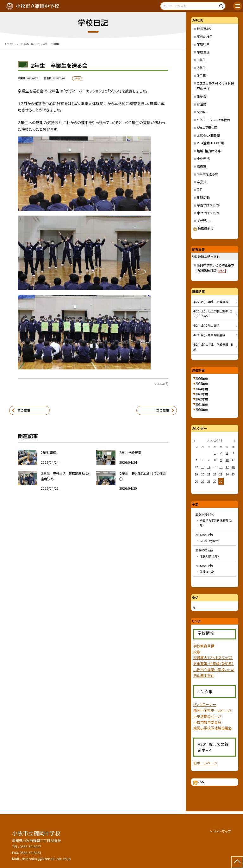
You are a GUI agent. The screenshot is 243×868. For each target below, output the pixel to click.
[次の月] (235, 440)
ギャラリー (204, 220)
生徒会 (202, 96)
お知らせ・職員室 (208, 135)
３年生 (201, 75)
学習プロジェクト (209, 205)
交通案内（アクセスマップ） (213, 657)
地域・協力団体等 (209, 151)
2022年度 (202, 399)
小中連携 (203, 158)
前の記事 (24, 410)
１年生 (201, 60)
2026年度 (202, 379)
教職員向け (203, 228)
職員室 (202, 166)
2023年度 (202, 394)
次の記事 (163, 410)
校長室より (204, 29)
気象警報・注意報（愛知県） (214, 664)
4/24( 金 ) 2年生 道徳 (206, 326)
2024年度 (202, 389)
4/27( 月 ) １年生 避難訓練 (211, 302)
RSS (201, 782)
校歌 (197, 652)
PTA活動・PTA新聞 (210, 143)
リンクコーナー (205, 704)
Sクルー (202, 112)
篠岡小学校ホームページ (212, 710)
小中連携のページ (207, 716)
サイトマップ (222, 831)
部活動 (202, 104)
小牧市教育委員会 (207, 722)
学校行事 (203, 44)
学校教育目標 (204, 646)
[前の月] (194, 440)
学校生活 (203, 52)
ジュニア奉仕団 (207, 127)
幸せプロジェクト (209, 213)
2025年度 (202, 384)
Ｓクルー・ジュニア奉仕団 (213, 120)
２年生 (201, 68)
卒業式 (202, 182)
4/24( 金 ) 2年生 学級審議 (209, 335)
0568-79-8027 (30, 846)
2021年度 (202, 405)
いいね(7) (162, 384)
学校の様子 (205, 37)
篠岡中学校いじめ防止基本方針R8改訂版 (215, 268)
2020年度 (202, 410)
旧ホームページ (205, 763)
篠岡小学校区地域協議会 (212, 728)
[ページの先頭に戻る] (237, 862)
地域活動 (203, 197)
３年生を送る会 (207, 174)
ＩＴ (199, 189)
